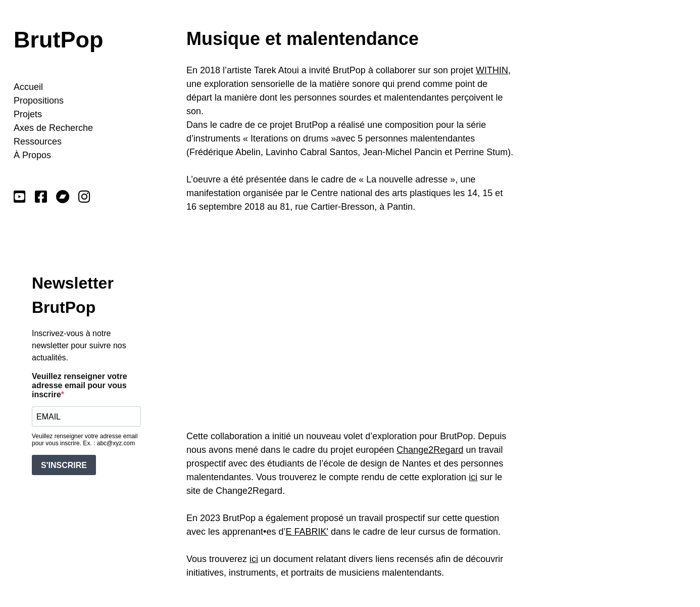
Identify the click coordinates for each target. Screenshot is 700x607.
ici (473, 477)
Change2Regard (430, 450)
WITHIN (492, 70)
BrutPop (58, 40)
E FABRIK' (307, 532)
